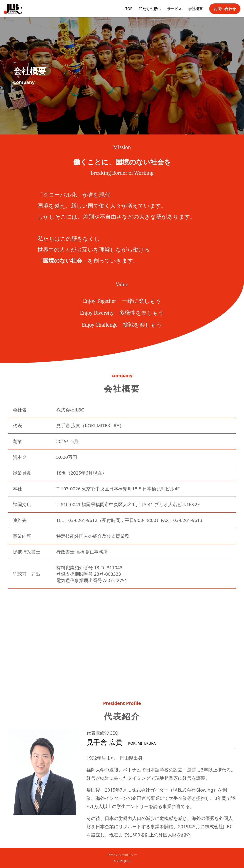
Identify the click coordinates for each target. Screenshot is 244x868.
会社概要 (196, 9)
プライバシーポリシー (122, 855)
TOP (129, 9)
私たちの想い (150, 9)
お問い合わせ (225, 9)
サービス (174, 9)
